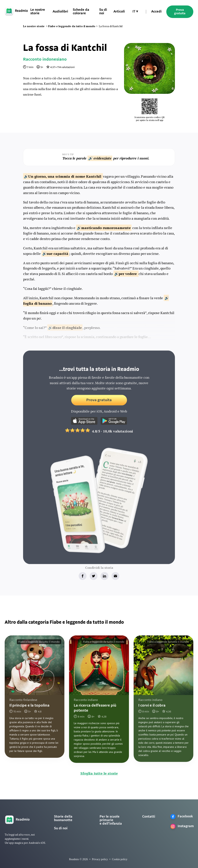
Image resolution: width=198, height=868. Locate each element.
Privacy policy (100, 859)
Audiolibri (60, 12)
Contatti (149, 817)
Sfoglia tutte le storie (99, 773)
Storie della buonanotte (63, 818)
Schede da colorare (81, 12)
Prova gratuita (180, 12)
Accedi (156, 12)
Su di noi (61, 828)
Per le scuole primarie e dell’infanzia (111, 820)
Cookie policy (120, 859)
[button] (135, 12)
